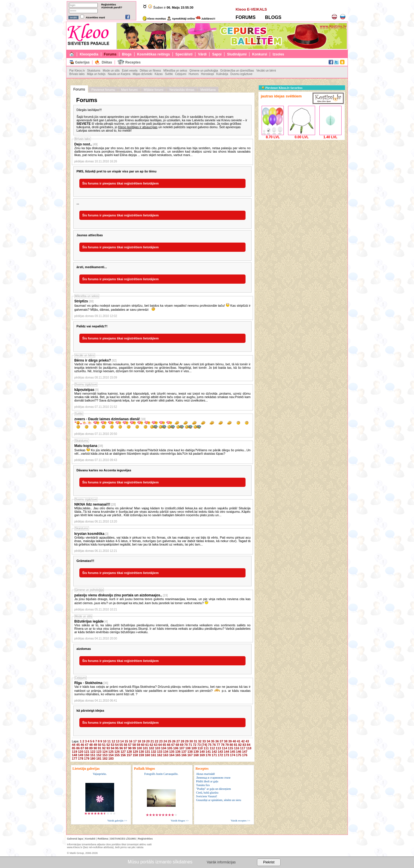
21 (152, 741)
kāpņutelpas (85, 390)
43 (247, 741)
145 (233, 752)
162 (160, 755)
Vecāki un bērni (266, 71)
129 (135, 752)
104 (164, 748)
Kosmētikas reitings (154, 54)
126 (117, 752)
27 (178, 741)
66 (169, 745)
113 (218, 748)
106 (176, 748)
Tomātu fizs (203, 785)
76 (214, 745)
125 (111, 752)
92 (104, 748)
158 (135, 755)
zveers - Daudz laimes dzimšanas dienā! (107, 419)
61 (147, 745)
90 (95, 748)
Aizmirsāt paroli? (112, 7)
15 (126, 741)
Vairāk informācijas (221, 862)
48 (91, 745)
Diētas (107, 62)
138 (190, 752)
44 (74, 745)
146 (239, 752)
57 (130, 745)
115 (231, 748)
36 (217, 741)
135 (172, 752)
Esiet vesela (130, 71)
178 (80, 758)
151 (93, 755)
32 (200, 741)
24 (165, 741)
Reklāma (103, 839)
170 (208, 755)
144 (227, 752)
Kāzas (159, 74)
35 (213, 741)
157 (129, 755)
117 (243, 748)
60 (143, 745)
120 (80, 752)
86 (78, 748)
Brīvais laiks (77, 74)
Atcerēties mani (95, 18)
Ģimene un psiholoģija (204, 71)
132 (154, 752)
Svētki (169, 74)
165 (178, 755)
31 (195, 741)
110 (200, 748)
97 (125, 748)
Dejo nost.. (83, 144)
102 (152, 748)
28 (183, 741)
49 (95, 745)
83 (244, 745)
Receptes (133, 62)
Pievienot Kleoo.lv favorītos (282, 88)
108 (188, 748)
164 (172, 755)
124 (105, 752)
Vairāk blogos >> (180, 821)
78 (223, 745)
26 (174, 741)
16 (131, 741)
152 (99, 755)
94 (112, 748)
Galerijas (82, 62)
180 (93, 758)
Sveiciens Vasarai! (207, 796)
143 (220, 752)
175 (239, 755)
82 (240, 745)
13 (118, 741)
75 (210, 745)
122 (93, 752)
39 (230, 741)
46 (82, 745)
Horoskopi (207, 74)
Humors (194, 74)
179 (87, 758)
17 (135, 741)
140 (202, 752)
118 (249, 748)
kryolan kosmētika (90, 534)
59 (138, 745)
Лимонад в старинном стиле (213, 778)
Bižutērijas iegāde (89, 621)
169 (202, 755)
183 (111, 758)
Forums (110, 54)
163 (166, 755)
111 (206, 748)
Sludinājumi (237, 54)
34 (208, 741)
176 (245, 755)
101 (145, 748)
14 (122, 741)
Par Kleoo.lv (77, 71)
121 (87, 752)
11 (109, 741)
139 (196, 752)
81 (235, 745)
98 (130, 748)
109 (194, 748)
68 (177, 745)
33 (204, 741)
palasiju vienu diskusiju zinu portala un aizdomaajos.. (118, 595)
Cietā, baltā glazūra (207, 793)
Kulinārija (222, 74)
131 (147, 752)
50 (99, 745)
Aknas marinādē (205, 774)
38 (226, 741)
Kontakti (90, 839)
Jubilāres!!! (206, 19)
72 (195, 745)
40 (234, 741)
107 (182, 748)
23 (161, 741)
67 (173, 745)
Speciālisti (184, 54)
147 (245, 752)
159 (141, 755)
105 (170, 748)
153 (105, 755)
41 (239, 741)
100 (139, 748)
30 (191, 741)
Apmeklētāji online (181, 19)
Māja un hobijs (96, 74)
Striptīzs (81, 301)
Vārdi (202, 54)
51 (104, 745)
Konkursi (260, 54)
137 (184, 752)
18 (139, 741)
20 (148, 741)
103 (158, 748)
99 (134, 748)
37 (221, 741)
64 (160, 745)
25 (169, 741)
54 (117, 745)
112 (212, 748)
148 (74, 755)
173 (227, 755)
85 (74, 748)
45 (78, 745)
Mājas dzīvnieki (142, 74)
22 (156, 741)
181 (99, 758)
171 (214, 755)
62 (152, 745)
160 (147, 755)
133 (160, 752)
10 (105, 741)
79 (227, 745)
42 (243, 741)
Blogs (127, 54)
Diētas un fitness (150, 71)
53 (112, 745)
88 (87, 748)
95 (117, 748)
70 (186, 745)
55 (121, 745)
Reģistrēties (109, 5)
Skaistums (94, 71)
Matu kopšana (86, 446)
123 (99, 752)
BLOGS (273, 17)
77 (218, 745)
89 (91, 748)
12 (113, 741)
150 (87, 755)
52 (108, 745)
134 (166, 752)
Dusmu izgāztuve (241, 74)
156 (123, 755)
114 (224, 748)
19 (143, 741)
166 (184, 755)
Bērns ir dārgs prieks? (93, 360)
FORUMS (245, 17)
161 (154, 755)
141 (208, 752)
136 (178, 752)
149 (80, 755)
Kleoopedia (89, 54)
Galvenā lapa (75, 839)
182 (105, 758)
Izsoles (278, 54)
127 (123, 752)
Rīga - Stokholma (89, 683)
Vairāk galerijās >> (117, 821)
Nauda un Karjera (119, 74)
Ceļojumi (181, 74)
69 (182, 745)
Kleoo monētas (154, 19)
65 (164, 745)
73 (199, 745)
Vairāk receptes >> (240, 821)
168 (196, 755)
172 (220, 755)
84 (249, 745)
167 (190, 755)
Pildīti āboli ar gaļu (207, 781)
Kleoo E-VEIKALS (251, 9)
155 (117, 755)
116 (237, 748)
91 (99, 748)
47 (87, 745)
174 (233, 755)
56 (125, 745)
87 (82, 748)
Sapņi (217, 54)
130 (141, 752)
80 (231, 745)
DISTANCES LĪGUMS (123, 839)
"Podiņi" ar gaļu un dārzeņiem (213, 789)
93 (108, 748)
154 (111, 755)
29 (187, 741)
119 (74, 752)
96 (121, 748)
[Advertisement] (302, 177)
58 (134, 745)
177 (74, 758)
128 (129, 752)
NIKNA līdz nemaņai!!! (92, 504)
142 (214, 752)
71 (190, 745)
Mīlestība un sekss (175, 71)
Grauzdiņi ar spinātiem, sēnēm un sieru (219, 800)
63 (156, 745)
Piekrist (269, 862)
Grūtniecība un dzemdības (237, 71)
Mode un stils (111, 71)
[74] (204, 745)
